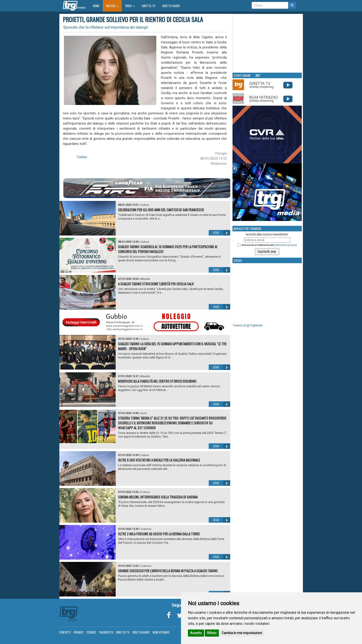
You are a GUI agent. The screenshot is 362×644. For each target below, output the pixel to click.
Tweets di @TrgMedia (247, 325)
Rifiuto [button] (212, 633)
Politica (145, 492)
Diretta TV (149, 6)
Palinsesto (106, 632)
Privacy (79, 632)
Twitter (82, 157)
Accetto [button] (196, 633)
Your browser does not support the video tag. (267, 43)
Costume (146, 529)
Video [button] (130, 6)
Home (98, 6)
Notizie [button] (112, 6)
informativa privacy (285, 245)
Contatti (65, 632)
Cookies (91, 632)
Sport (144, 413)
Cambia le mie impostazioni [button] (242, 633)
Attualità (145, 279)
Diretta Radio (171, 6)
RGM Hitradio (161, 632)
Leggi (222, 233)
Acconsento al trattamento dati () (269, 245)
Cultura (145, 205)
